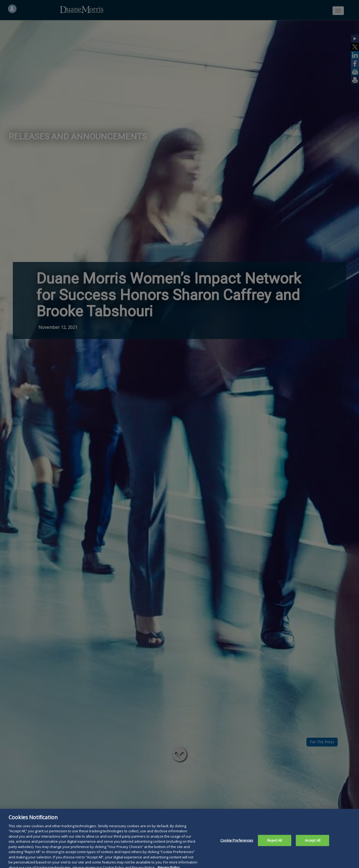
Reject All (275, 843)
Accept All (313, 843)
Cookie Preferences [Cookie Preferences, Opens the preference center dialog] (237, 843)
